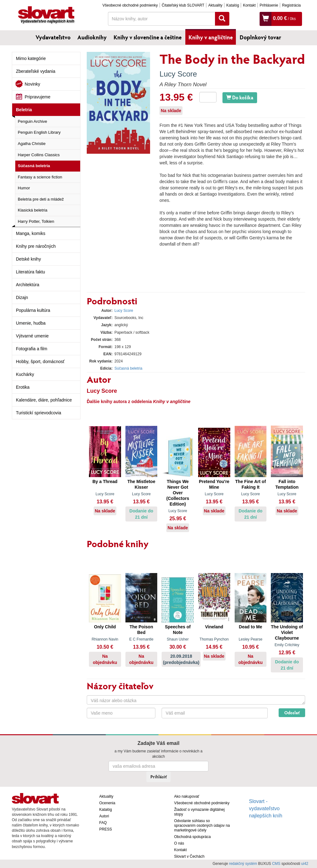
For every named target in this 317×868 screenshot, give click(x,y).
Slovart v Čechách (189, 856)
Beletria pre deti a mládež (41, 199)
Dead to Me (251, 627)
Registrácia (291, 5)
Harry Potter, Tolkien (36, 221)
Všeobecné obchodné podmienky (130, 5)
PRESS (106, 829)
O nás (179, 843)
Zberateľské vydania (36, 71)
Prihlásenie (269, 5)
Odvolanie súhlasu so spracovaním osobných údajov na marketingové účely (202, 826)
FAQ (103, 823)
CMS (276, 864)
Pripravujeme (37, 97)
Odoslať (292, 713)
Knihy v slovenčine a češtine (148, 37)
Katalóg (233, 5)
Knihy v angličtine (211, 37)
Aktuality (215, 5)
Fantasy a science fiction (40, 177)
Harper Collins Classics (39, 155)
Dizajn (22, 297)
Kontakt (249, 5)
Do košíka (240, 97)
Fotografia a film (32, 349)
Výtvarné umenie (32, 336)
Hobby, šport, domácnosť (40, 362)
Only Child (105, 627)
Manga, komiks (31, 233)
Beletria (24, 110)
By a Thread (105, 481)
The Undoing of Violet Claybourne (287, 632)
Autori (104, 816)
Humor (24, 188)
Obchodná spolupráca (192, 837)
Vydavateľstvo (53, 37)
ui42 (305, 864)
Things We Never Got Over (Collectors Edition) (178, 493)
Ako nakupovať (187, 796)
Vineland (214, 627)
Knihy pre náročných (36, 246)
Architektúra (28, 285)
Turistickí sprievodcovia (39, 413)
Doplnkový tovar (260, 37)
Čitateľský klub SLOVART (183, 5)
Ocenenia (107, 803)
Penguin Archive (32, 121)
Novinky (32, 84)
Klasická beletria (33, 210)
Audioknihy (92, 37)
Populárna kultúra (33, 310)
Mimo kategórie (31, 58)
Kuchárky (25, 374)
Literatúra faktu (30, 272)
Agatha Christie (32, 144)
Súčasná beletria (34, 166)
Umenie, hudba (31, 323)
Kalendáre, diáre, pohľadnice (44, 400)
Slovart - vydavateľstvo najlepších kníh (266, 808)
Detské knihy (28, 259)
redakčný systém (243, 864)
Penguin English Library (39, 132)
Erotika (23, 387)
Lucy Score (178, 74)
